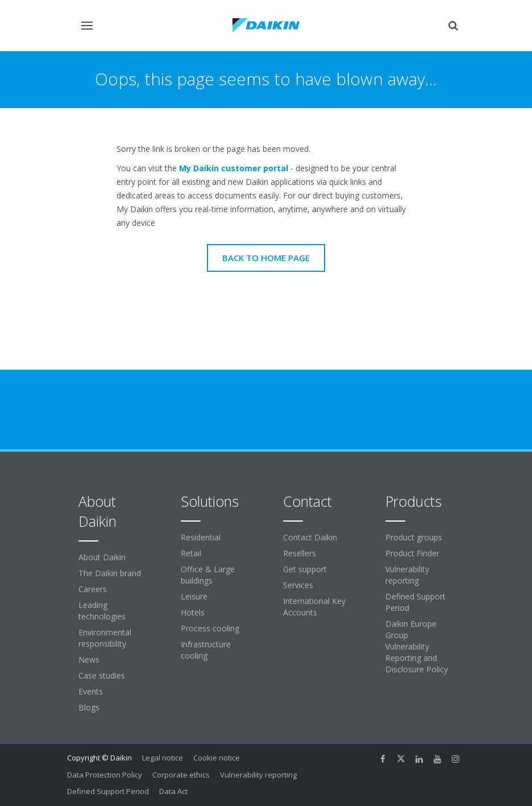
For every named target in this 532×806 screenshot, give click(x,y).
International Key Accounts (314, 607)
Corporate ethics (181, 775)
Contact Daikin (310, 537)
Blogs (89, 707)
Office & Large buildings (208, 575)
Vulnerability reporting (407, 575)
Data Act (173, 791)
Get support (305, 569)
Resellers (300, 553)
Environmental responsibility (105, 638)
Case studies (102, 675)
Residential (201, 537)
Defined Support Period (415, 602)
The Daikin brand (110, 573)
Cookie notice (217, 758)
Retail (191, 553)
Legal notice (163, 758)
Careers (93, 589)
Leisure (194, 596)
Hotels (193, 612)
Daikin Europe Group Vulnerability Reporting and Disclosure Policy (417, 646)
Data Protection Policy (105, 775)
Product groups (414, 537)
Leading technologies (102, 611)
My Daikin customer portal (234, 168)
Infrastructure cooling (206, 650)
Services (298, 585)
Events (91, 691)
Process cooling (210, 628)
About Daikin (102, 557)
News (89, 660)
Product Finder (412, 553)
